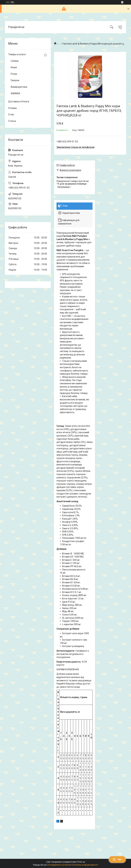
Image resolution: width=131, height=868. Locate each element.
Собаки (15, 61)
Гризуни (15, 80)
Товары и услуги (17, 54)
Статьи (12, 121)
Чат (117, 859)
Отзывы (12, 108)
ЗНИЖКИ (15, 93)
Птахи (14, 74)
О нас (11, 114)
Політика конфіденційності (86, 865)
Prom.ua (81, 862)
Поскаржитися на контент (60, 865)
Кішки (14, 67)
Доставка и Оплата (19, 101)
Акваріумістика (19, 87)
